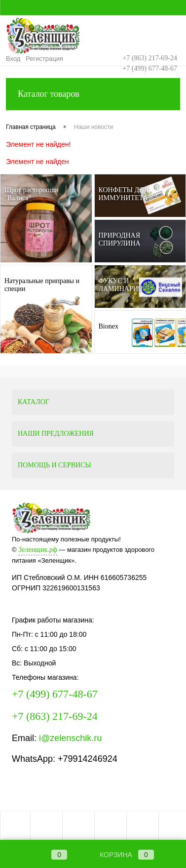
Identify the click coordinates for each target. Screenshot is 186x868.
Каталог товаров (93, 94)
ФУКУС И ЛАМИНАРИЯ (121, 285)
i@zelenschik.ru (70, 738)
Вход (13, 59)
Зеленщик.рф (38, 550)
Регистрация (44, 59)
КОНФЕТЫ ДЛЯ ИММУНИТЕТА (124, 194)
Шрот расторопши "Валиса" (32, 194)
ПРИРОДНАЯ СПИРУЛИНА (120, 239)
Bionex (109, 326)
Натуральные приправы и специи (42, 285)
